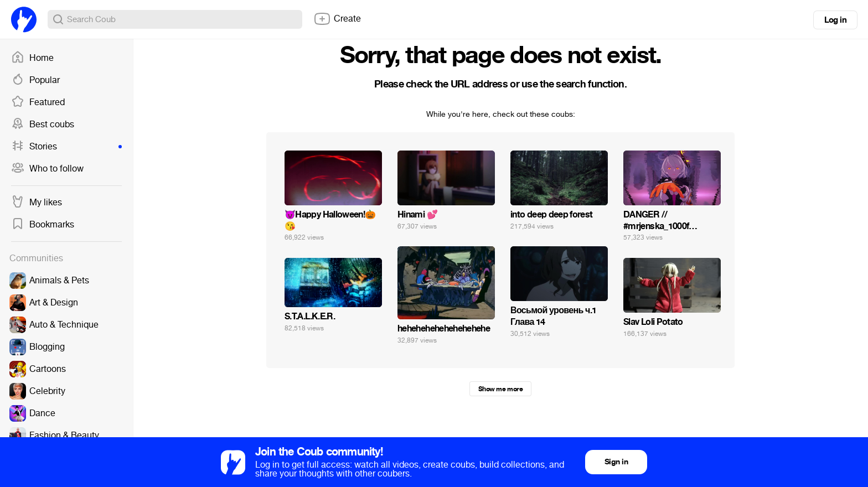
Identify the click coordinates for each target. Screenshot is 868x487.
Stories (66, 147)
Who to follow (47, 169)
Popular (35, 80)
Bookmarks (43, 225)
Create (337, 19)
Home (32, 58)
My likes (37, 203)
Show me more (500, 389)
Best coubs (43, 125)
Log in (835, 20)
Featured (38, 102)
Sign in (616, 462)
